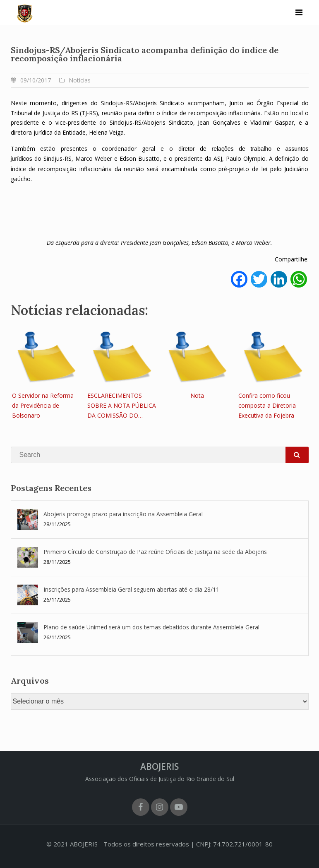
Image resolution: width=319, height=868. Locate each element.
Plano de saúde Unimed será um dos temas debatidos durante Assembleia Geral (152, 627)
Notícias (80, 80)
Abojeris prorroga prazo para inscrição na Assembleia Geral (123, 514)
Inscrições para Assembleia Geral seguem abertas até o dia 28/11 (131, 589)
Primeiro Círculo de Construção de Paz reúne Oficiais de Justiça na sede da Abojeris (155, 552)
